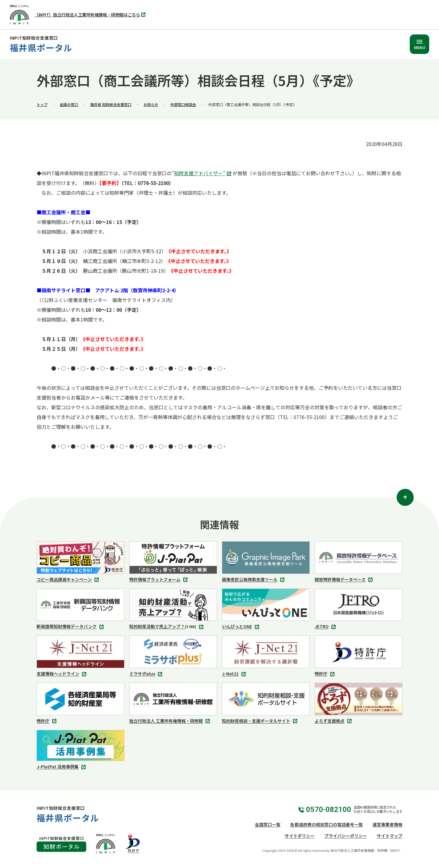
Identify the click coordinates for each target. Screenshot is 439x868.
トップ (42, 104)
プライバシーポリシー (346, 836)
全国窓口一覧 (268, 824)
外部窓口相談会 (183, 104)
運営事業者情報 (387, 824)
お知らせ (151, 104)
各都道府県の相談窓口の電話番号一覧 (327, 824)
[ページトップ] (405, 497)
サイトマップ (390, 836)
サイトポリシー (300, 836)
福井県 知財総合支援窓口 (111, 104)
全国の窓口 (69, 104)
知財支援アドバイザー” (203, 174)
